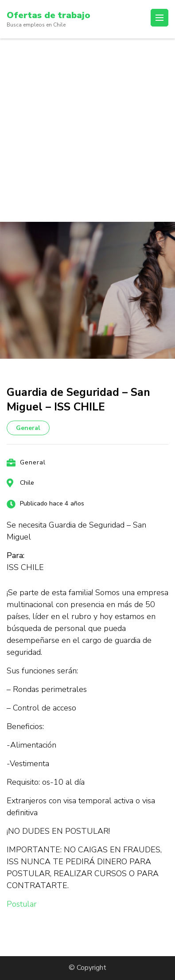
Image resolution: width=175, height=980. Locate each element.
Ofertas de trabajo (49, 15)
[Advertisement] (87, 130)
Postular (22, 904)
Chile (27, 483)
